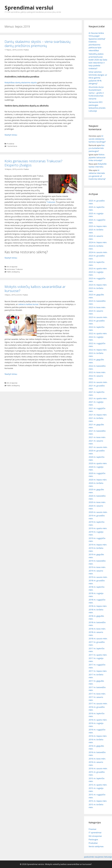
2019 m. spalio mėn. (98, 528)
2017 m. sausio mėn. (98, 703)
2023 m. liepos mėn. (98, 285)
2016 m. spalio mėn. (98, 720)
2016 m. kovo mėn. (97, 759)
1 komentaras (12, 146)
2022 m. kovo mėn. (97, 372)
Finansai (92, 829)
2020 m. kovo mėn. (97, 502)
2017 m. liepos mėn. (98, 671)
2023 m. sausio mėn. (98, 317)
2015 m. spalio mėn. (98, 785)
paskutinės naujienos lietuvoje (98, 857)
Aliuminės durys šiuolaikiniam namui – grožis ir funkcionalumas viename (96, 93)
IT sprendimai (95, 832)
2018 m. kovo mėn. (97, 629)
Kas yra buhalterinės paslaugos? (97, 148)
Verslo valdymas (96, 846)
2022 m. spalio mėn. (98, 333)
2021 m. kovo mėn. (97, 437)
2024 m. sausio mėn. (98, 252)
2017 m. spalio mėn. (98, 655)
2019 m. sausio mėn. (98, 577)
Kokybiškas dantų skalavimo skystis (21, 82)
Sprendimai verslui (29, 8)
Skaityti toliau (11, 135)
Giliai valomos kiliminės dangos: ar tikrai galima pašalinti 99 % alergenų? (98, 78)
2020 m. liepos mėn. (98, 480)
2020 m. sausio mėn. (98, 512)
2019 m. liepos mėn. (98, 545)
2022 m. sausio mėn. (98, 382)
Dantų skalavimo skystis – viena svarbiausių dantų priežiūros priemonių (38, 44)
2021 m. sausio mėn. (98, 447)
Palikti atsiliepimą (13, 272)
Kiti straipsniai (12, 267)
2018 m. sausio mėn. (98, 639)
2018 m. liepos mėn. (98, 606)
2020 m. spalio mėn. (98, 463)
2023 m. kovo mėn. (97, 307)
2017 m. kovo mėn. (97, 694)
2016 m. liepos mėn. (98, 736)
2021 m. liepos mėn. (98, 415)
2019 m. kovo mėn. (97, 567)
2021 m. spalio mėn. (98, 398)
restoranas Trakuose (15, 269)
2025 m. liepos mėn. (98, 226)
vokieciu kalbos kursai (28, 304)
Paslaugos (93, 839)
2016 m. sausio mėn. (98, 768)
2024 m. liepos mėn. (98, 242)
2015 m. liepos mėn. (98, 801)
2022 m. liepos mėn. (98, 350)
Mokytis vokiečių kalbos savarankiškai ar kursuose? (35, 289)
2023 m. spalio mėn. (98, 268)
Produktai (10, 144)
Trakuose (51, 202)
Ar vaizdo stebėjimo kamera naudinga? (97, 139)
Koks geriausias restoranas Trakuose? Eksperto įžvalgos (33, 163)
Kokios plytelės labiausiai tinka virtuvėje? (97, 157)
